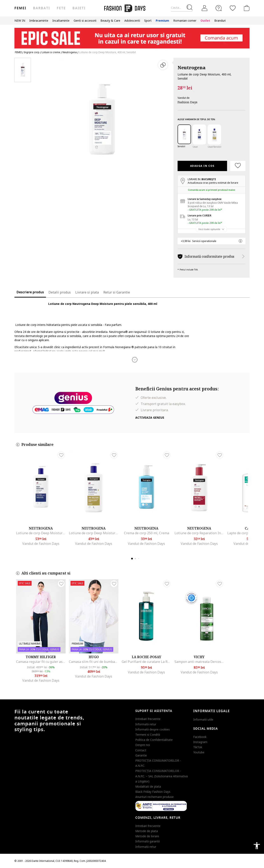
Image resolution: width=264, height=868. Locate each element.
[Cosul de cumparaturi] (246, 8)
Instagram (200, 742)
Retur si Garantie (117, 292)
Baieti (79, 8)
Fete (61, 8)
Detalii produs (60, 292)
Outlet (205, 21)
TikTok (198, 747)
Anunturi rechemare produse (154, 797)
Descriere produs (30, 292)
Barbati (41, 8)
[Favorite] (233, 8)
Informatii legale (212, 711)
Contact (141, 750)
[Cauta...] (182, 8)
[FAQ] (219, 8)
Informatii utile (203, 719)
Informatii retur (146, 724)
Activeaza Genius (150, 418)
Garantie (141, 755)
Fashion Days (187, 102)
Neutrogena (192, 67)
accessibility (257, 846)
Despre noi (143, 745)
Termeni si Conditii (148, 735)
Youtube (199, 752)
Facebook (200, 737)
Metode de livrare (147, 836)
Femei (20, 8)
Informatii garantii (147, 841)
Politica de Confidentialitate (154, 740)
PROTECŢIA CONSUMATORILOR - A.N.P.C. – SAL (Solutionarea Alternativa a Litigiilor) (161, 776)
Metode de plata (147, 831)
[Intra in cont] (205, 8)
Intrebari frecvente (148, 719)
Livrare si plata (87, 292)
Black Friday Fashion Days (153, 792)
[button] (135, 360)
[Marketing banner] (132, 36)
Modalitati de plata (148, 786)
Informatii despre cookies (153, 729)
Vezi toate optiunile (209, 229)
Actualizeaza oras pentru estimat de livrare (213, 183)
